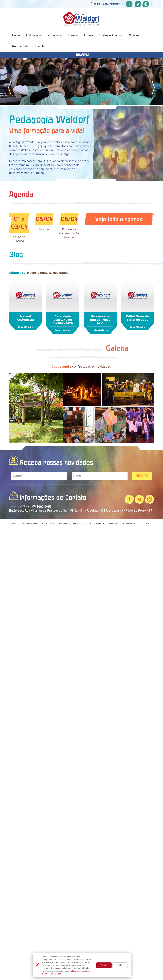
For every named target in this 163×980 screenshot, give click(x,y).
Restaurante (20, 46)
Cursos (89, 35)
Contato (40, 46)
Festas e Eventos (111, 35)
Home (16, 35)
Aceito (104, 965)
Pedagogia (55, 35)
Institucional (34, 35)
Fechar (120, 965)
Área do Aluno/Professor (105, 4)
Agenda (73, 35)
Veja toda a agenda (119, 219)
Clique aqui (18, 273)
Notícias (134, 35)
